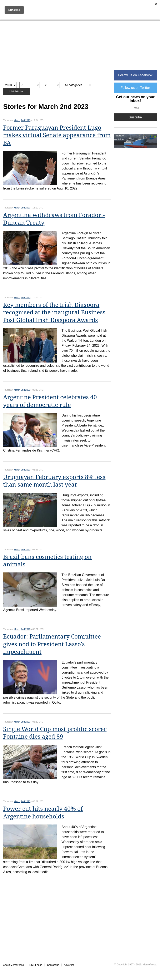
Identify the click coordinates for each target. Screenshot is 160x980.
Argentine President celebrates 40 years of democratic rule (50, 401)
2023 (28, 120)
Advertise (69, 965)
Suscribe (135, 117)
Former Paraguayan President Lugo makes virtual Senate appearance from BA (57, 135)
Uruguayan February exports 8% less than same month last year (54, 481)
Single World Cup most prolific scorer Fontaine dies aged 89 (55, 733)
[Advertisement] (57, 53)
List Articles (16, 91)
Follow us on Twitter (135, 88)
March (17, 120)
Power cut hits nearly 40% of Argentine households (43, 812)
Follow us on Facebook (135, 75)
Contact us (53, 965)
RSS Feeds (36, 965)
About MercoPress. (14, 965)
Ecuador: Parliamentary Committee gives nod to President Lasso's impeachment (52, 644)
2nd (23, 120)
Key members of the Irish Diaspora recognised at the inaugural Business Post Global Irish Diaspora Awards (54, 312)
